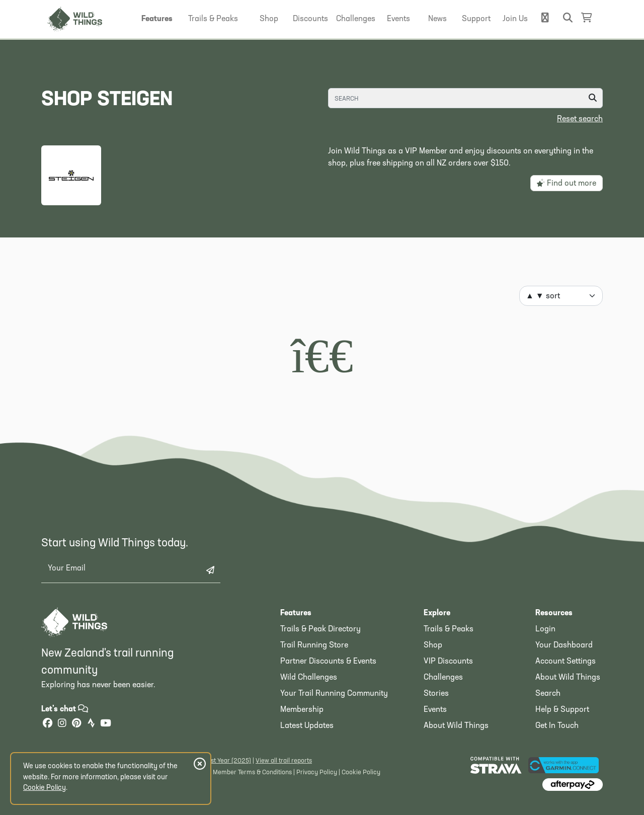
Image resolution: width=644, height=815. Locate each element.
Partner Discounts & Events (328, 662)
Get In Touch (557, 726)
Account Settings (566, 662)
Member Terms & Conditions (252, 772)
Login (545, 629)
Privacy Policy (317, 772)
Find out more (567, 183)
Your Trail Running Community (334, 694)
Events (435, 710)
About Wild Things (456, 726)
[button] (157, 19)
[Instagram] (62, 724)
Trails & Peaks (449, 629)
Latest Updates (307, 726)
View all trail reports (284, 761)
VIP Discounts (448, 662)
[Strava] (91, 724)
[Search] (465, 98)
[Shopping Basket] (587, 18)
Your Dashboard (564, 645)
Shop (433, 645)
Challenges (443, 678)
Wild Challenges (309, 678)
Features (296, 613)
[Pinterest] (76, 724)
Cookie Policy (361, 772)
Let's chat (65, 709)
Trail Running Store (314, 645)
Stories (436, 694)
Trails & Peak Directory (320, 629)
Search (548, 694)
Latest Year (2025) (225, 761)
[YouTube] (106, 724)
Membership (302, 710)
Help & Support (562, 710)
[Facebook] (47, 724)
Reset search (580, 119)
